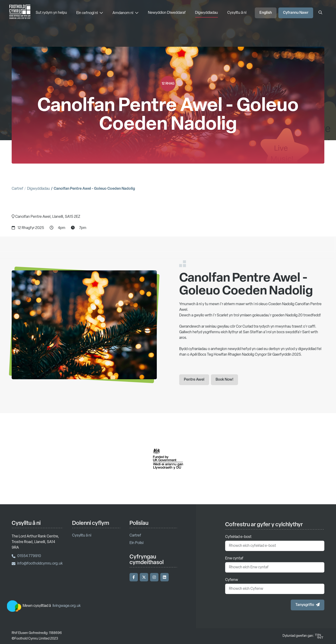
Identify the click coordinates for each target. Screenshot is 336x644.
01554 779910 (26, 556)
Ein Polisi (136, 543)
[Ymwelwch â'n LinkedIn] (164, 577)
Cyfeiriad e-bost (238, 537)
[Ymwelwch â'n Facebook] (134, 577)
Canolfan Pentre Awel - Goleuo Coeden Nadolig (94, 189)
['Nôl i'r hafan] (20, 13)
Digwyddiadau (206, 13)
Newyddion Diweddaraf (167, 13)
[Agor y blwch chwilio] (320, 13)
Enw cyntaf (234, 558)
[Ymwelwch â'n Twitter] (144, 577)
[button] (308, 605)
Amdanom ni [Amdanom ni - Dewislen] (126, 13)
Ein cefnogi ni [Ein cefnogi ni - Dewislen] (90, 13)
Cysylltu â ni (237, 13)
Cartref (17, 189)
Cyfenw (232, 580)
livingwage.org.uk (67, 606)
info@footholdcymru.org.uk (37, 564)
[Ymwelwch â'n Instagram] (154, 577)
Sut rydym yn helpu (51, 13)
